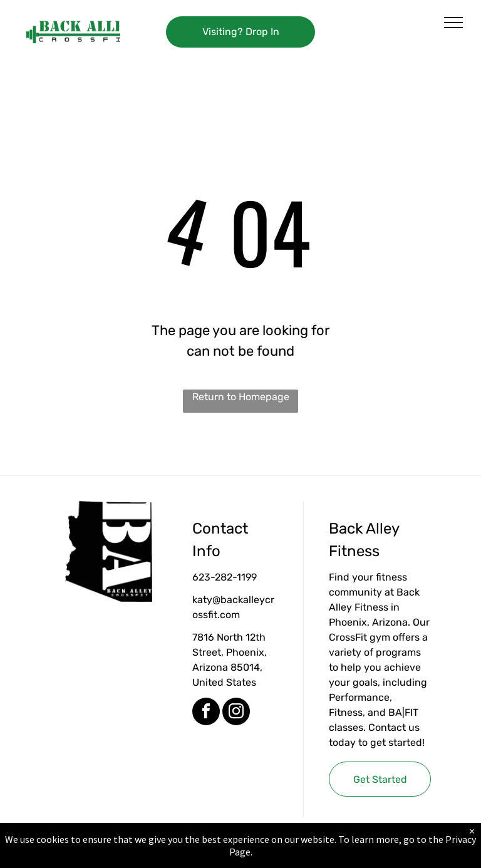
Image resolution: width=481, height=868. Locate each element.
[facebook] (206, 713)
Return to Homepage (241, 397)
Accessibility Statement (266, 855)
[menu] (453, 23)
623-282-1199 (225, 577)
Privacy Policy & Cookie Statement (163, 855)
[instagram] (236, 713)
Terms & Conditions (344, 855)
